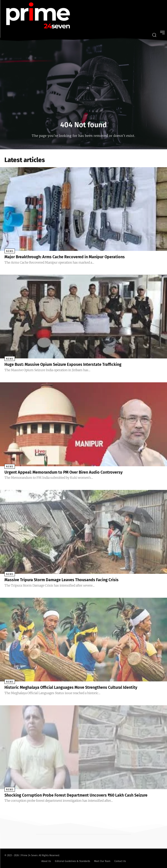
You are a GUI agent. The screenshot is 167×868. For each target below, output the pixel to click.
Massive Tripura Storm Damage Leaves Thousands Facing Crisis (61, 580)
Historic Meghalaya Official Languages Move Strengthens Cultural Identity (71, 687)
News (10, 251)
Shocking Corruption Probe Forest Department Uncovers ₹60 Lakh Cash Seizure (76, 795)
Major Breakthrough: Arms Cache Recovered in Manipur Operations (65, 257)
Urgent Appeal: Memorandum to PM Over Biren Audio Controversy (63, 472)
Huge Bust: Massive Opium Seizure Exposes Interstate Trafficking (63, 364)
